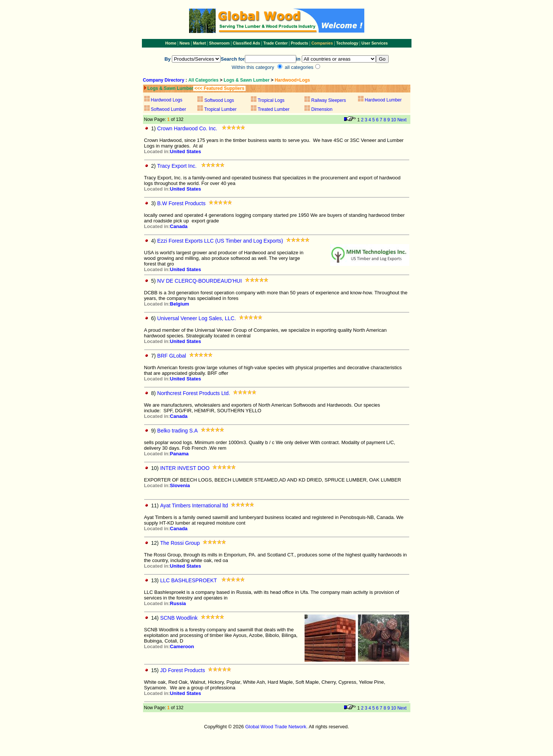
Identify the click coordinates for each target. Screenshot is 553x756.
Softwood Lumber (168, 109)
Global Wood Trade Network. (276, 727)
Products (300, 43)
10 (393, 120)
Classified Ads (247, 43)
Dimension (322, 109)
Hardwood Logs (167, 100)
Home (171, 43)
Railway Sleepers (329, 100)
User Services (375, 43)
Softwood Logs (219, 100)
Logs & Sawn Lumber (247, 80)
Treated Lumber (274, 109)
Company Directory (164, 80)
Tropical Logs (271, 100)
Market (199, 43)
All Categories (204, 80)
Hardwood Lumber (383, 100)
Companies (322, 43)
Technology (347, 43)
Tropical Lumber (220, 109)
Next (402, 120)
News (184, 43)
